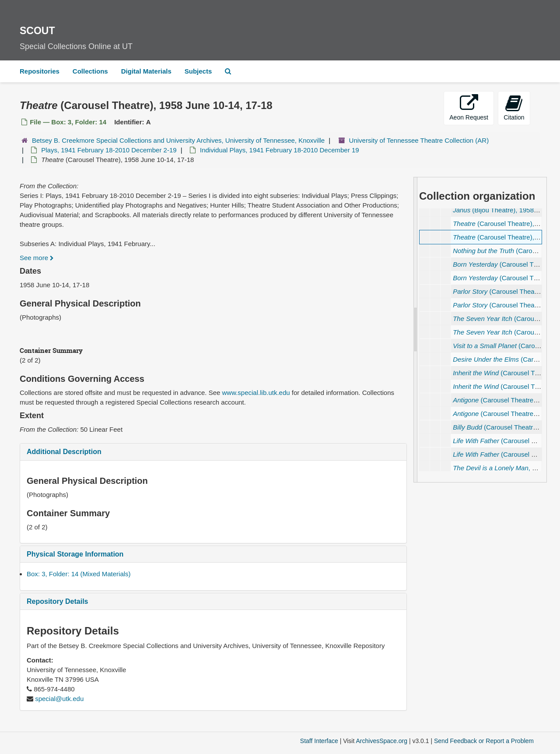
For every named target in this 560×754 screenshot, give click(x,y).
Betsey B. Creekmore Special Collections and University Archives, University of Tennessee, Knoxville (178, 140)
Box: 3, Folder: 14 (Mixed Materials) (79, 574)
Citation (514, 107)
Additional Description (64, 452)
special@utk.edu (59, 699)
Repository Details (57, 601)
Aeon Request (469, 107)
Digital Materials (146, 71)
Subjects (198, 71)
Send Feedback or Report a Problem (484, 741)
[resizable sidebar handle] (416, 330)
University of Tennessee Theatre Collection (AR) (419, 140)
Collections (90, 71)
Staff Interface (319, 741)
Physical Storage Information (75, 554)
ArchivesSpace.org (381, 741)
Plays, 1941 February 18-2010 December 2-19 (109, 150)
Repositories (40, 71)
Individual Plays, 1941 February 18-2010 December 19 (280, 150)
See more (37, 258)
